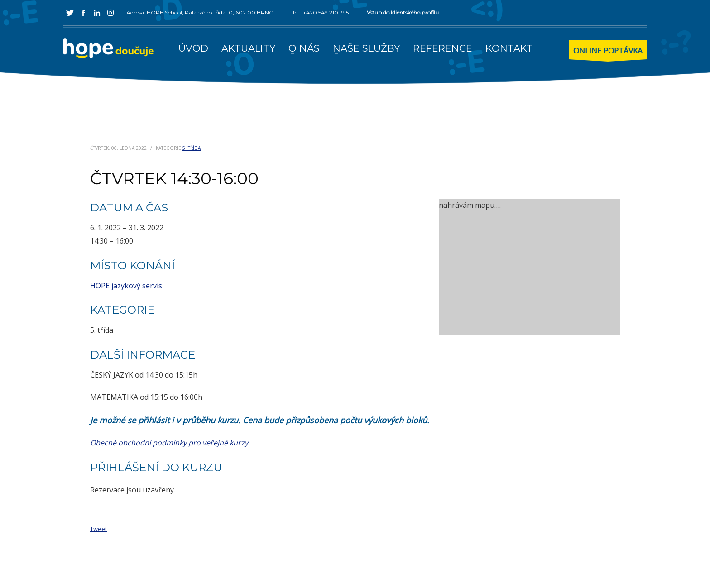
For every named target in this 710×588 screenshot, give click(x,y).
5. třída (192, 148)
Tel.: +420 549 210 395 (320, 12)
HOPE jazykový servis (126, 286)
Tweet (98, 529)
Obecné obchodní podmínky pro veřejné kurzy (169, 443)
